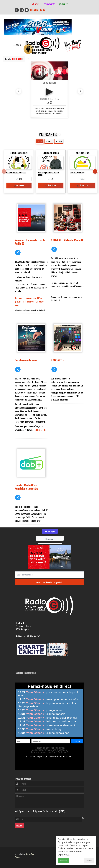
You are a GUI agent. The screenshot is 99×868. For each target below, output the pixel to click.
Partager (50, 531)
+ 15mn (59, 141)
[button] (80, 91)
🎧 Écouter (19, 185)
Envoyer (19, 826)
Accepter (63, 861)
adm (18, 857)
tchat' (64, 4)
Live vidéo (49, 4)
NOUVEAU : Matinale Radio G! (67, 240)
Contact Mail (30, 673)
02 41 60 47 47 (38, 10)
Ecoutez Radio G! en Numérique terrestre (26, 487)
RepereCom (30, 854)
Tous (39, 141)
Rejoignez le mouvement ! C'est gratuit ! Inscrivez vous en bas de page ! (30, 301)
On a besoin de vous (26, 360)
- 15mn (49, 141)
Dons (35, 4)
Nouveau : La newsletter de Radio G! (30, 242)
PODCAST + (57, 360)
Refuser (89, 861)
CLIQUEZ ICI (40, 430)
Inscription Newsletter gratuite (50, 582)
